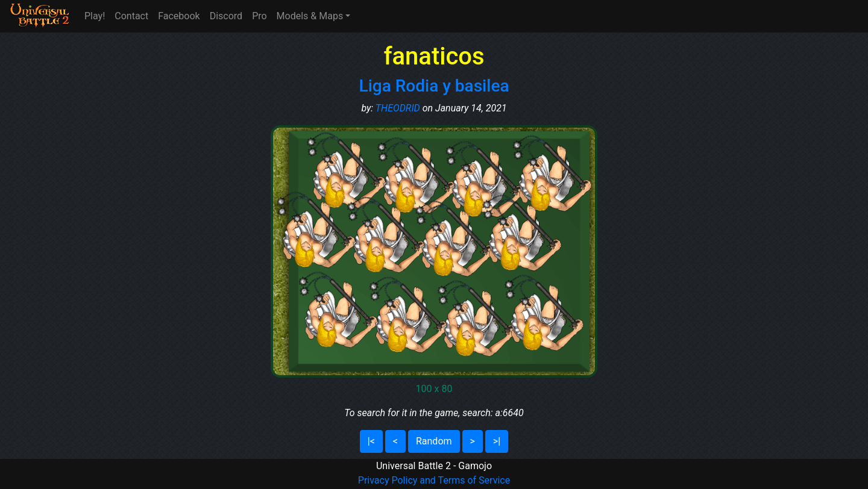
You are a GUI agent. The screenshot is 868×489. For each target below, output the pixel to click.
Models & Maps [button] (310, 16)
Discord (226, 16)
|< (371, 441)
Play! (95, 16)
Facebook (179, 16)
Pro (259, 16)
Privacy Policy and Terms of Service (434, 480)
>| (497, 441)
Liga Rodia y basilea (434, 86)
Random (434, 441)
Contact (131, 16)
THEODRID (398, 108)
